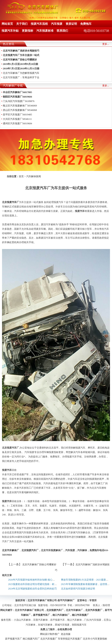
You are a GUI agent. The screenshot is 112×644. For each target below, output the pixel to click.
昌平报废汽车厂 (14, 639)
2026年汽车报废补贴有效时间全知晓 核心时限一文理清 (38, 580)
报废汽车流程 (39, 24)
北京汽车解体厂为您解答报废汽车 (21, 73)
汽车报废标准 (45, 31)
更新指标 (28, 31)
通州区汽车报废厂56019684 (17, 123)
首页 (21, 176)
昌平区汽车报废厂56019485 (17, 115)
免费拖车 (86, 24)
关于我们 (22, 24)
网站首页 (7, 24)
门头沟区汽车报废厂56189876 (19, 101)
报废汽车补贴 (10, 31)
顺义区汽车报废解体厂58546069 (20, 106)
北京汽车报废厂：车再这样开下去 (21, 77)
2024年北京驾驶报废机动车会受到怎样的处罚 (32, 589)
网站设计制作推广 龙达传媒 (55, 634)
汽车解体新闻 (34, 176)
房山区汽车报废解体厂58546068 (20, 110)
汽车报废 (57, 24)
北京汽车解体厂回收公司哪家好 (39, 565)
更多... (106, 44)
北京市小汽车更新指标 (95, 639)
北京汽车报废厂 (49, 639)
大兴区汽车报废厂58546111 (17, 119)
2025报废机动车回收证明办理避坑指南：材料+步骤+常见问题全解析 (45, 584)
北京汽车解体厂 (11, 550)
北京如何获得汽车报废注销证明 (78, 589)
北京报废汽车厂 (11, 202)
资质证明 (71, 24)
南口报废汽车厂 (31, 639)
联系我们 (62, 31)
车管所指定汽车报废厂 (70, 639)
